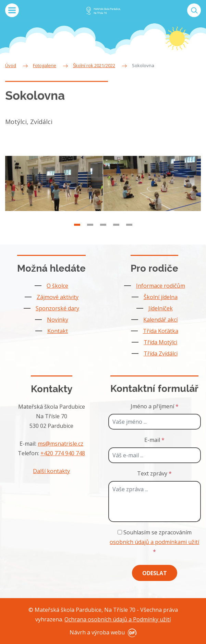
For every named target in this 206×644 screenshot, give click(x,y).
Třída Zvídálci (161, 354)
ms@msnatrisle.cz (60, 444)
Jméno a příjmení (155, 406)
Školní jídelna (161, 297)
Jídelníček (161, 308)
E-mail (154, 440)
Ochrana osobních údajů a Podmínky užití (118, 619)
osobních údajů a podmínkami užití (154, 542)
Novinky (58, 320)
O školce (57, 286)
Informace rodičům (161, 286)
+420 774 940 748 (63, 453)
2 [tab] (90, 235)
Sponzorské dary (57, 308)
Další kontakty (51, 471)
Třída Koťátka (161, 331)
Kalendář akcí (160, 320)
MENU (12, 10)
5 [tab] (129, 235)
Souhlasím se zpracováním (154, 542)
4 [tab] (116, 235)
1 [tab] (77, 235)
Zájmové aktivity (58, 297)
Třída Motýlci (160, 342)
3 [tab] (103, 235)
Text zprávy (154, 473)
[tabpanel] (54, 194)
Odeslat (155, 573)
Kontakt (58, 331)
